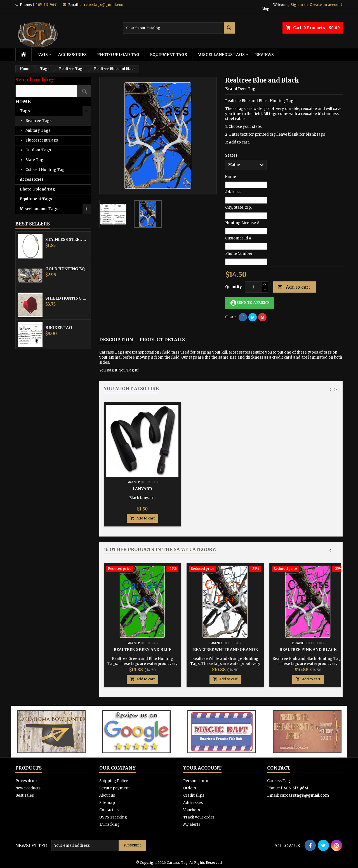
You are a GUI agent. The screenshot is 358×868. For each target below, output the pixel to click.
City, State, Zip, (238, 207)
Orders (190, 788)
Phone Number (239, 254)
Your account (202, 768)
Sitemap (107, 803)
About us (107, 795)
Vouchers (192, 810)
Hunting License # (242, 223)
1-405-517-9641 (45, 5)
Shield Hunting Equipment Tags (67, 298)
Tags (42, 55)
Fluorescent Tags (42, 140)
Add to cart (294, 287)
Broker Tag (59, 328)
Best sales (25, 795)
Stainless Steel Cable (67, 239)
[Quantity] (253, 287)
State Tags (35, 160)
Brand (231, 89)
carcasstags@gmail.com (102, 5)
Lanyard (308, 489)
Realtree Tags (38, 121)
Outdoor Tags (38, 150)
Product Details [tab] (162, 340)
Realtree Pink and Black (308, 650)
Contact (279, 768)
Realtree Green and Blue (142, 650)
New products (28, 788)
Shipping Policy (114, 781)
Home (23, 102)
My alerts (192, 825)
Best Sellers (33, 224)
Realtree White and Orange (225, 650)
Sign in (297, 5)
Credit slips (194, 795)
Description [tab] (116, 340)
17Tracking (109, 825)
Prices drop (26, 781)
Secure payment (115, 788)
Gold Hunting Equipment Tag (67, 269)
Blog (265, 9)
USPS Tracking (113, 817)
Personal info (196, 781)
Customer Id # (238, 238)
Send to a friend (249, 303)
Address (233, 192)
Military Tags (38, 130)
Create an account (326, 5)
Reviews (264, 55)
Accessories (72, 55)
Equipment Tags (169, 55)
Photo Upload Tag (118, 55)
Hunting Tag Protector (225, 489)
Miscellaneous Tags (221, 55)
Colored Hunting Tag (45, 170)
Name (231, 177)
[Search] (179, 28)
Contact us (109, 810)
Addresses (193, 803)
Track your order (199, 817)
